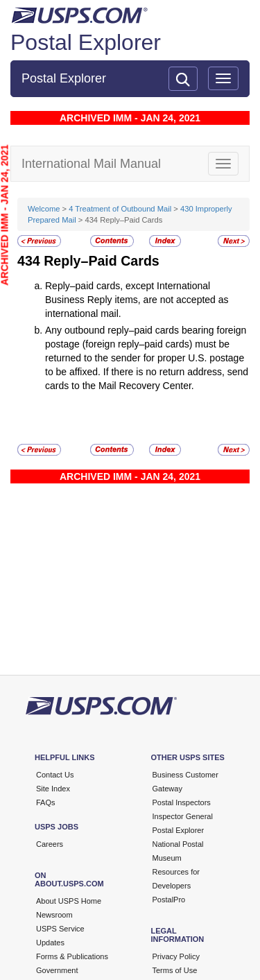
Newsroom (54, 915)
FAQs (46, 802)
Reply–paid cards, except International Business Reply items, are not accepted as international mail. (137, 300)
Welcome (45, 209)
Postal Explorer (86, 42)
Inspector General (183, 816)
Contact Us (55, 775)
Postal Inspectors (182, 802)
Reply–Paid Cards (102, 261)
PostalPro (169, 900)
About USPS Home (69, 901)
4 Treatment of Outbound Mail (120, 209)
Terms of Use (175, 970)
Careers (50, 844)
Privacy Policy (176, 956)
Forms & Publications (72, 956)
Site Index (53, 789)
